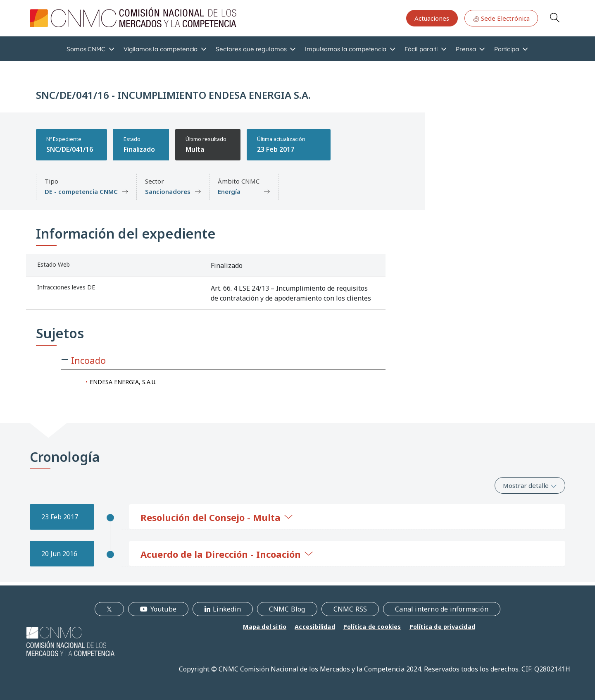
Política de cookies (372, 627)
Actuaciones (432, 18)
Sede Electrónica (501, 18)
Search (555, 17)
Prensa (466, 49)
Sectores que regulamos (251, 49)
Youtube (163, 609)
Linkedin (227, 609)
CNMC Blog (287, 609)
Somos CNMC (86, 49)
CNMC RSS (350, 609)
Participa (507, 49)
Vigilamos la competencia (161, 49)
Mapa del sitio (265, 627)
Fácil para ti (421, 49)
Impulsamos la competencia (346, 49)
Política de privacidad (442, 627)
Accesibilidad (315, 627)
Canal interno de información (442, 609)
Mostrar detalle (530, 485)
